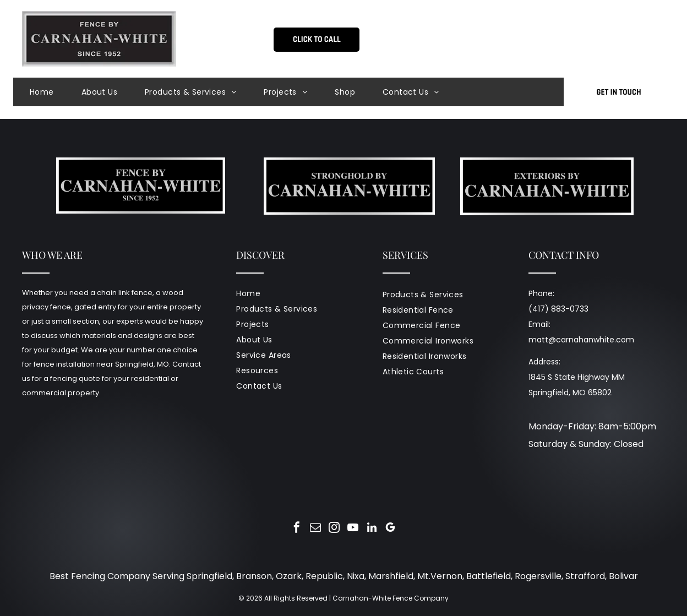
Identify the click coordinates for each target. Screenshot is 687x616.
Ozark (289, 576)
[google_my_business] (390, 529)
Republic (324, 576)
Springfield (209, 576)
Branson (254, 576)
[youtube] (353, 529)
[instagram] (334, 529)
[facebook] (297, 529)
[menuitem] (56, 92)
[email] (315, 529)
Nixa (356, 576)
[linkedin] (372, 529)
